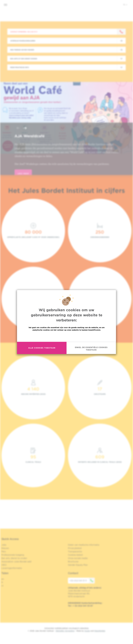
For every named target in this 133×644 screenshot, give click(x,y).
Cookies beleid (75, 555)
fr (2, 582)
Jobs (4, 545)
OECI (4, 565)
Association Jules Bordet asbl (16, 562)
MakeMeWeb (100, 631)
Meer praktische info (20, 67)
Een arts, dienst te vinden (14, 558)
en (3, 579)
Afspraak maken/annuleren (23, 41)
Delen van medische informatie (84, 545)
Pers (4, 552)
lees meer (23, 174)
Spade (87, 631)
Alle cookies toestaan (42, 348)
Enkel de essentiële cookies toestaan (91, 349)
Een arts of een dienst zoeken (24, 59)
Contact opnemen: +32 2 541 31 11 (24, 32)
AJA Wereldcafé (30, 136)
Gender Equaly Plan (78, 565)
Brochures (73, 562)
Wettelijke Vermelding (65, 631)
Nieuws (5, 548)
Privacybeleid (75, 548)
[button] (18, 128)
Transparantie (75, 552)
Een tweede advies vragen (22, 50)
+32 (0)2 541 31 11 (82, 581)
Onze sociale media (78, 558)
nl (125, 5)
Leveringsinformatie (12, 568)
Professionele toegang (13, 555)
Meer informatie (67, 336)
